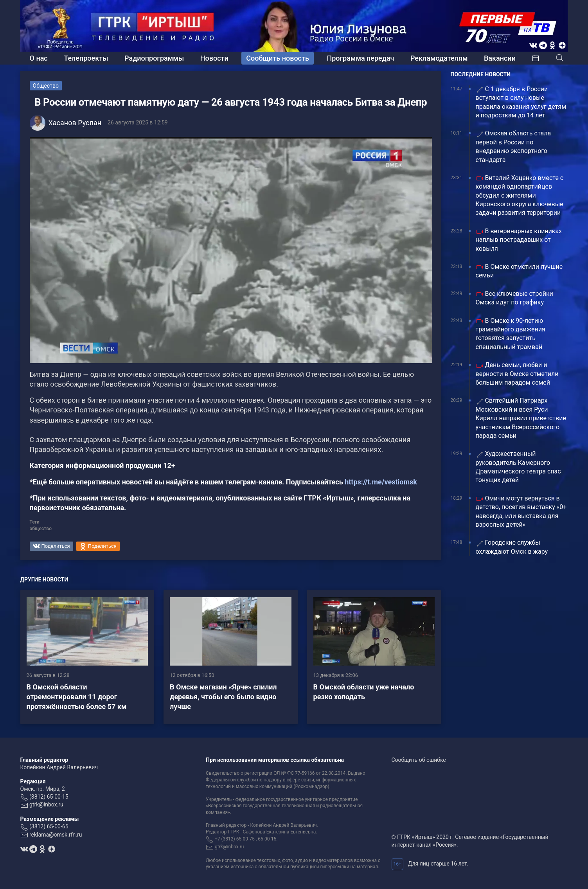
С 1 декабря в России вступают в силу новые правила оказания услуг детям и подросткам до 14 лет (521, 102)
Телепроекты (86, 58)
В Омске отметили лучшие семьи (519, 271)
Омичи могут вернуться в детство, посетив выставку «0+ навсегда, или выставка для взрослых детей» (521, 511)
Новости (214, 58)
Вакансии (500, 58)
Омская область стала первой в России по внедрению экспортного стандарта (513, 146)
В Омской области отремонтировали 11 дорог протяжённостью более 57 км (77, 697)
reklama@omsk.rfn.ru (56, 835)
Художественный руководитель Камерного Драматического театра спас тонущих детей (518, 467)
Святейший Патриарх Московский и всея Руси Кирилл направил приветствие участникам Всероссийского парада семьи (521, 418)
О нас (39, 58)
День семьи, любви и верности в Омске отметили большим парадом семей (517, 374)
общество (41, 529)
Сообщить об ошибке (419, 760)
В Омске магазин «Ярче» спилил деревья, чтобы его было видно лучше (223, 697)
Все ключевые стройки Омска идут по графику (514, 298)
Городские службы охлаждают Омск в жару (512, 547)
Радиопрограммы (154, 58)
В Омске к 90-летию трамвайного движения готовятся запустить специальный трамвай (511, 334)
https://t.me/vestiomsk (381, 482)
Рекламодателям (439, 58)
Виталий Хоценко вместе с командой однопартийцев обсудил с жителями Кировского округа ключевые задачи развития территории (520, 195)
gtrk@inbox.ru (46, 804)
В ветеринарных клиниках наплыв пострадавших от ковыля (519, 240)
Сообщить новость (278, 58)
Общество (46, 86)
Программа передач (360, 58)
